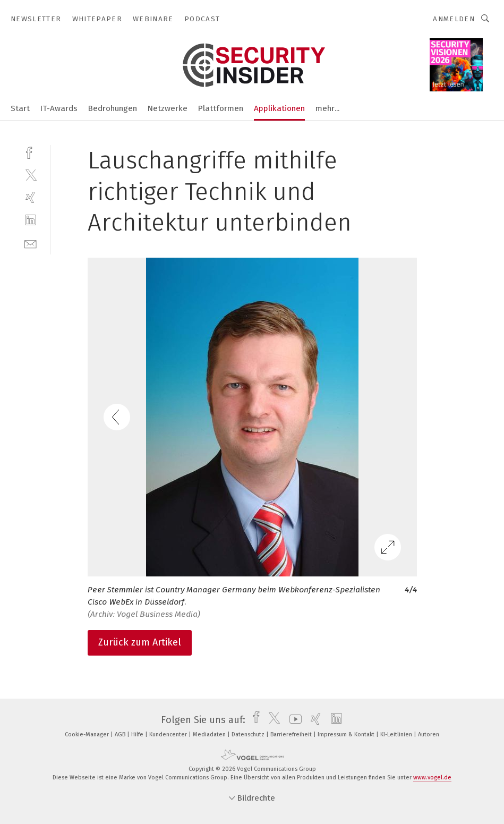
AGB (121, 734)
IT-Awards (59, 108)
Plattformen (221, 108)
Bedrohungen (113, 108)
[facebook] (31, 152)
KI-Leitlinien (397, 734)
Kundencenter (169, 734)
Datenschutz (249, 734)
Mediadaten (210, 734)
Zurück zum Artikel (140, 642)
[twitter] (31, 175)
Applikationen (279, 108)
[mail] (31, 243)
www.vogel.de (432, 778)
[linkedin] (31, 220)
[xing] (31, 197)
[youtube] (293, 720)
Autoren (429, 734)
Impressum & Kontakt (347, 734)
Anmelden (454, 19)
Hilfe (138, 734)
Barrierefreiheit (292, 734)
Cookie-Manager (88, 734)
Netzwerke (168, 108)
